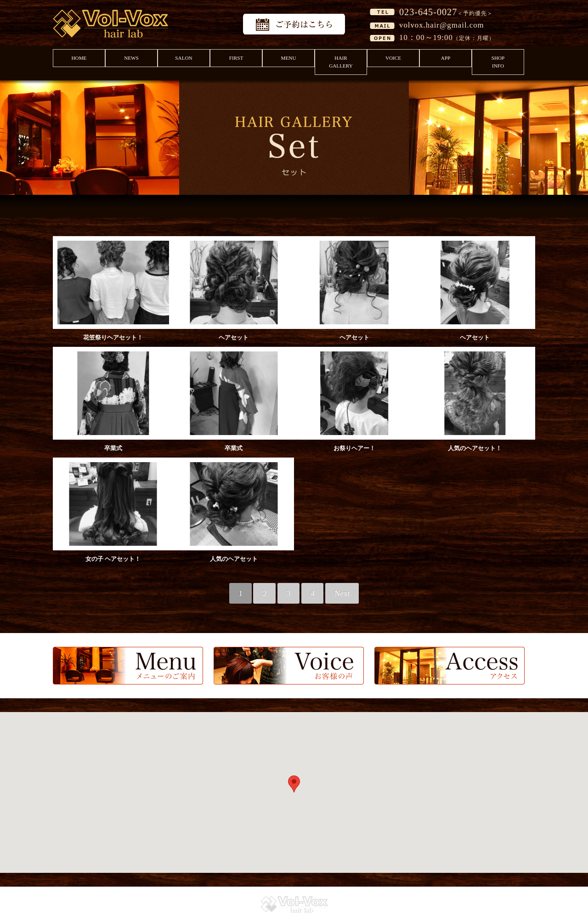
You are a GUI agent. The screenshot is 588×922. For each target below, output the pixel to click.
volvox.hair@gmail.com (442, 25)
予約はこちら (294, 24)
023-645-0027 (428, 12)
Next (342, 593)
